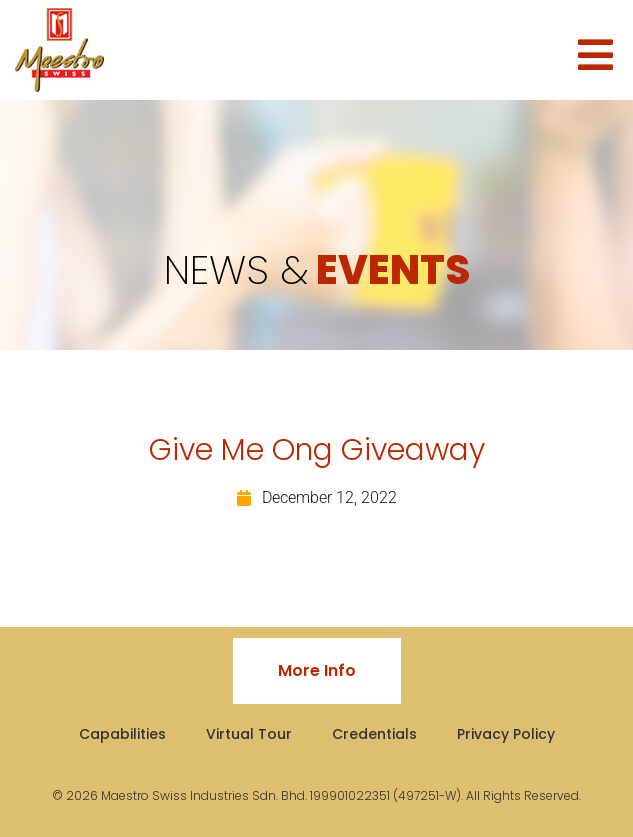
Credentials (374, 734)
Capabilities (122, 734)
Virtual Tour (249, 734)
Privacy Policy (506, 734)
